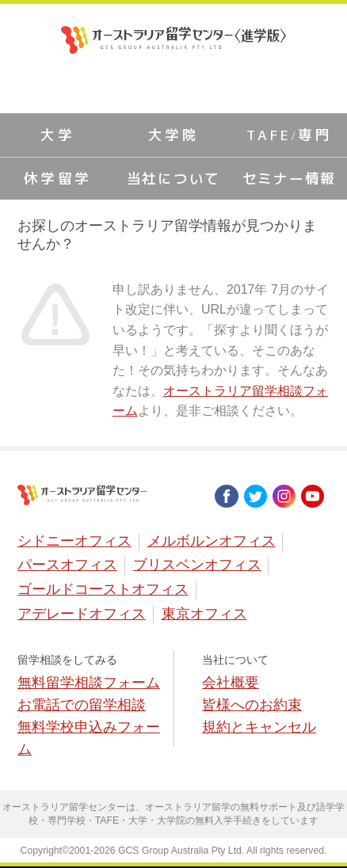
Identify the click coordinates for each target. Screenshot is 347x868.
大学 (57, 135)
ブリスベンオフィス (197, 565)
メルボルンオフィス (212, 541)
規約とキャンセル (259, 727)
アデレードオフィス (82, 614)
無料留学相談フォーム (89, 683)
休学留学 (58, 179)
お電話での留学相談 (82, 705)
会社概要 (231, 683)
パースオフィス (67, 565)
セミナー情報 (290, 179)
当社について (174, 179)
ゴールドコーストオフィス (103, 589)
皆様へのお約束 (252, 705)
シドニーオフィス (74, 541)
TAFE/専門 (289, 135)
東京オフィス (204, 614)
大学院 (174, 135)
